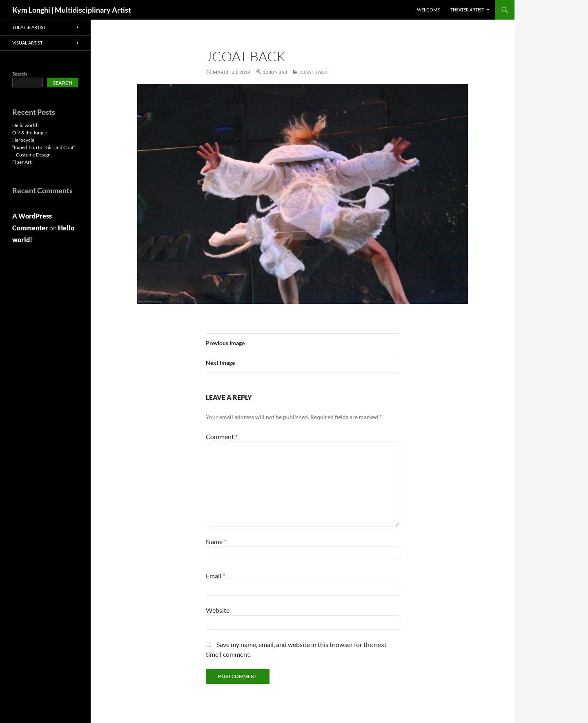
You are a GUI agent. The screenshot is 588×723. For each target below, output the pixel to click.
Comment (222, 436)
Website (218, 610)
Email (215, 576)
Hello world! (26, 125)
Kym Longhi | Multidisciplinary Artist (72, 10)
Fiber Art (22, 162)
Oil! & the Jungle (30, 133)
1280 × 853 (275, 72)
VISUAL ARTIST (27, 43)
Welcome (428, 10)
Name (216, 541)
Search (20, 74)
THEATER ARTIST (467, 10)
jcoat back (313, 72)
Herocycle (23, 140)
